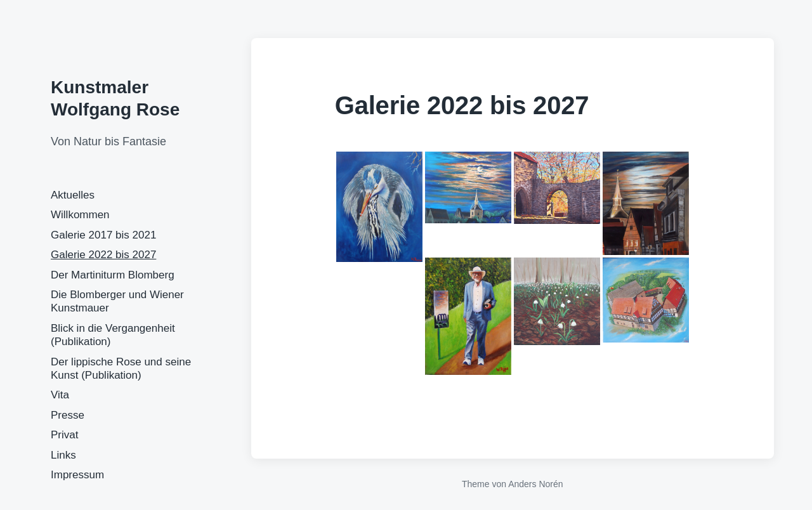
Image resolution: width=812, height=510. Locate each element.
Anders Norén (535, 484)
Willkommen (80, 215)
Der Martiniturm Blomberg (113, 275)
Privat (64, 435)
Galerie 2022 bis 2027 (103, 255)
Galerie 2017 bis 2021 (103, 235)
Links (63, 455)
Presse (68, 415)
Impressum (77, 475)
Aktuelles (73, 195)
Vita (60, 395)
